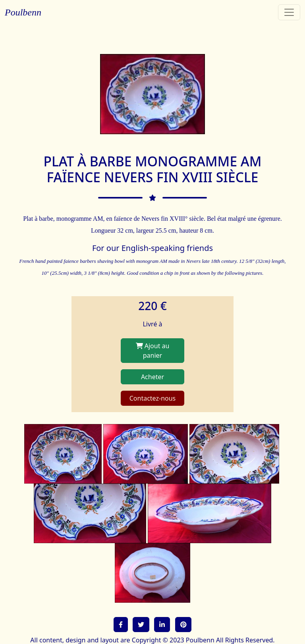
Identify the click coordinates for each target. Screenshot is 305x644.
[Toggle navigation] (289, 12)
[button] (121, 625)
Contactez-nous (153, 398)
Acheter (152, 377)
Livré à (152, 324)
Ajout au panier (153, 351)
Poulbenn (23, 12)
